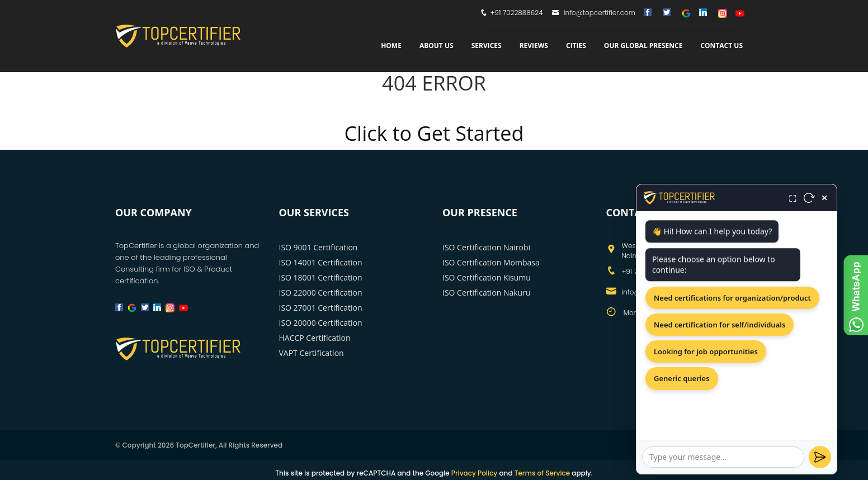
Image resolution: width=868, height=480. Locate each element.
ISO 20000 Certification (321, 323)
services (487, 46)
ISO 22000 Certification (321, 293)
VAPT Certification (312, 353)
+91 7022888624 (517, 13)
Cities (576, 46)
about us (437, 46)
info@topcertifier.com (594, 13)
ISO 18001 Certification (321, 277)
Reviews (534, 46)
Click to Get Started (434, 133)
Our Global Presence (643, 46)
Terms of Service (542, 473)
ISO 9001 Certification (319, 247)
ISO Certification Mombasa (491, 262)
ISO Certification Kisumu (487, 277)
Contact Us (721, 46)
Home (391, 46)
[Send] (820, 457)
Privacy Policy (475, 473)
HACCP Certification (315, 338)
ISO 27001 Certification (321, 308)
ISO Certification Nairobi (486, 247)
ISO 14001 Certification (321, 262)
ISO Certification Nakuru (487, 293)
